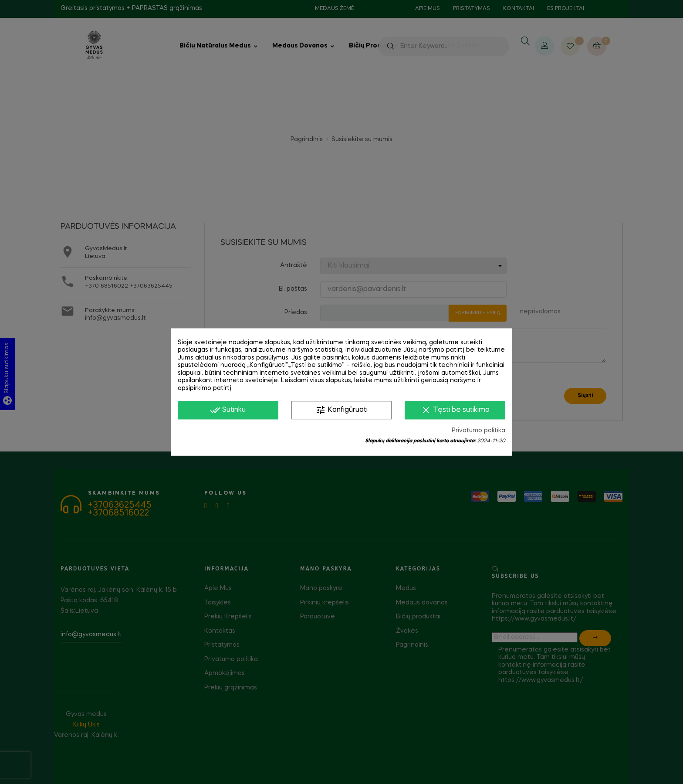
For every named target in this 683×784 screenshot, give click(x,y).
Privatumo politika (478, 431)
